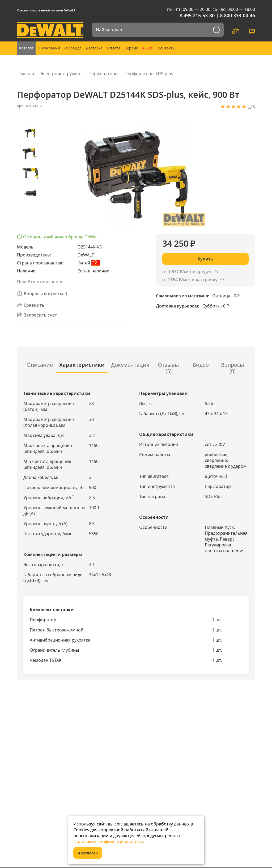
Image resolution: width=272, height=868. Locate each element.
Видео (201, 365)
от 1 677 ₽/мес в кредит (187, 272)
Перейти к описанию (40, 282)
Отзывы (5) (168, 368)
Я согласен (88, 853)
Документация (130, 365)
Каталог (26, 48)
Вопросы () (233, 368)
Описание (40, 365)
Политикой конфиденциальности (108, 841)
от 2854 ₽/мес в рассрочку (190, 280)
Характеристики (82, 365)
